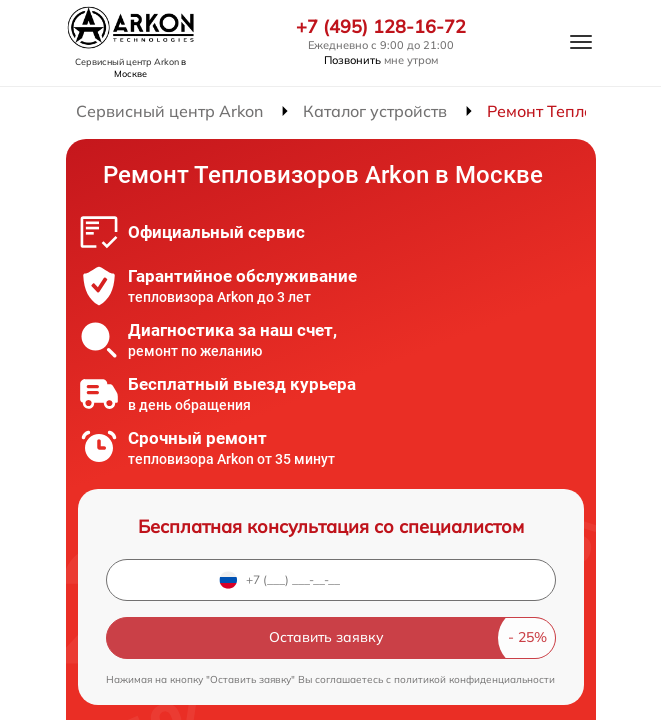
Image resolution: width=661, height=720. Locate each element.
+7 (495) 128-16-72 (381, 27)
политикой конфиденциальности (474, 679)
